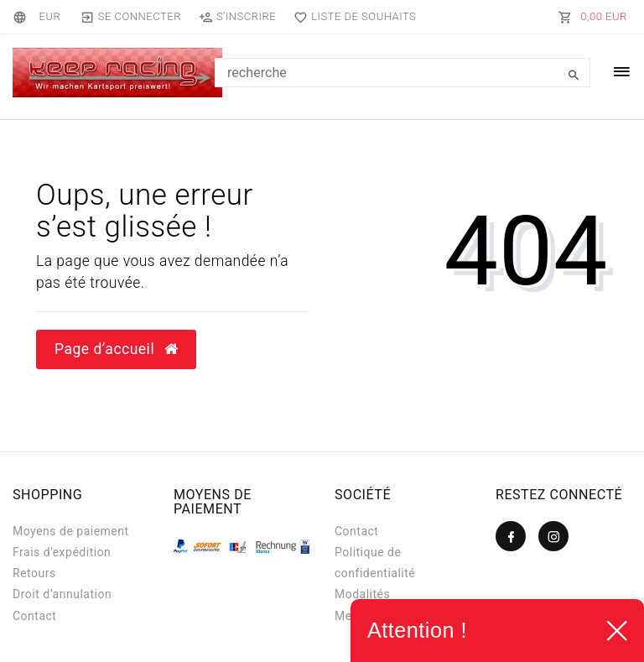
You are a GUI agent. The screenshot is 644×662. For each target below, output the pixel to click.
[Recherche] (574, 76)
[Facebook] (511, 536)
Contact (34, 616)
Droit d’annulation (62, 594)
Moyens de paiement (71, 531)
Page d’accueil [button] (116, 349)
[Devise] (49, 17)
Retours (34, 573)
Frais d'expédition (62, 552)
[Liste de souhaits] (352, 17)
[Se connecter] (130, 17)
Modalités (362, 594)
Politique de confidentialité (375, 563)
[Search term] (402, 73)
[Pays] (22, 17)
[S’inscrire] (237, 17)
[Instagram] (553, 536)
